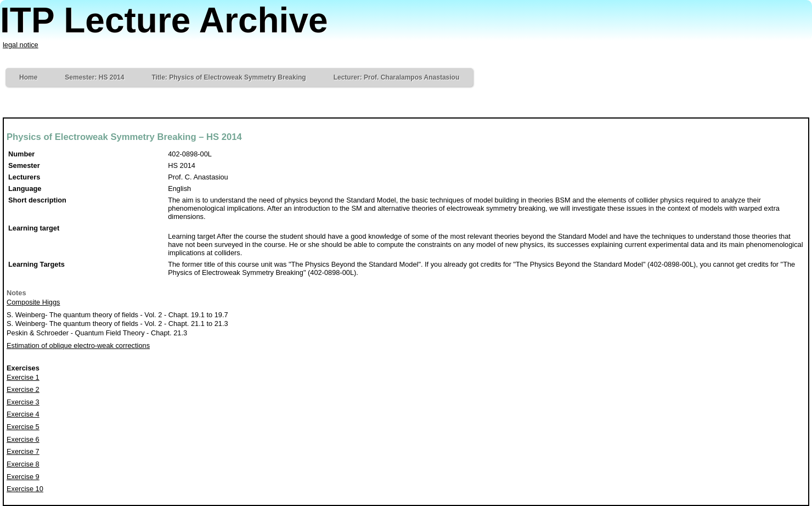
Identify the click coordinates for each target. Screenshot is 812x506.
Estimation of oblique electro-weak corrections (78, 345)
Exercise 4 (23, 414)
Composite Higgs (33, 302)
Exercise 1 (23, 377)
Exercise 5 (23, 427)
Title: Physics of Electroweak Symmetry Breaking (229, 77)
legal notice (21, 45)
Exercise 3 (23, 402)
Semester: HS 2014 (94, 77)
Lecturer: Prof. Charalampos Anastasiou (397, 77)
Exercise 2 (23, 389)
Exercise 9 (23, 477)
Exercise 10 (25, 489)
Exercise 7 (23, 451)
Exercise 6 (23, 439)
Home (28, 77)
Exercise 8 (23, 464)
